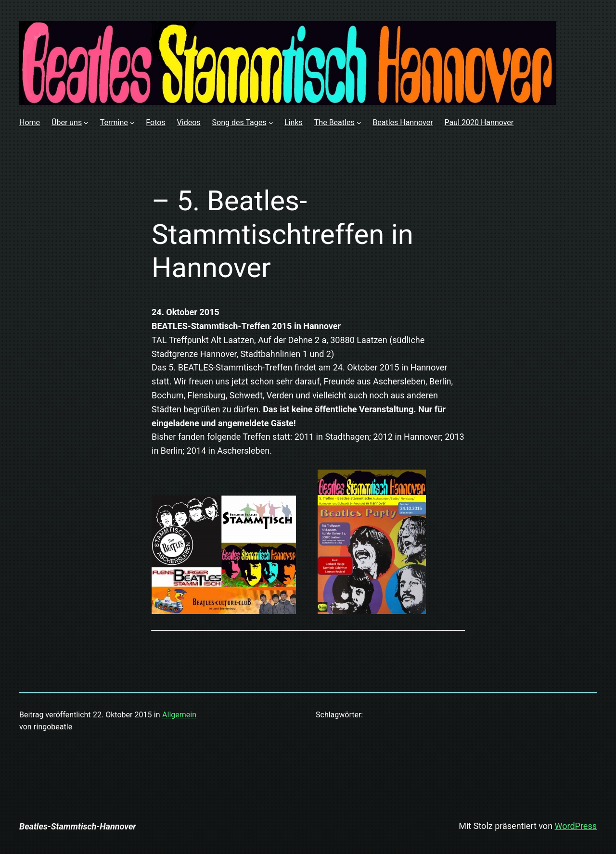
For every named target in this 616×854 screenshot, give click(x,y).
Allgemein (179, 715)
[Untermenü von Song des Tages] (271, 123)
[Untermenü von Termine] (132, 123)
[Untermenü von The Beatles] (359, 123)
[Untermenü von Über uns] (86, 123)
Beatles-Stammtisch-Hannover (78, 826)
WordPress (576, 826)
